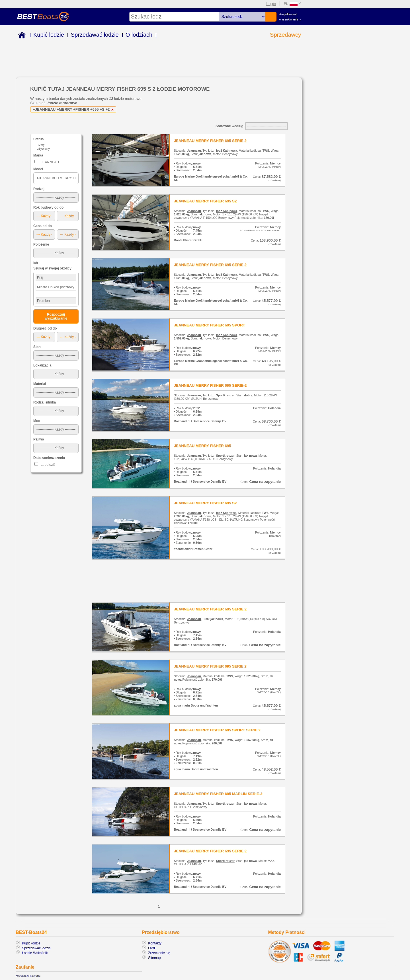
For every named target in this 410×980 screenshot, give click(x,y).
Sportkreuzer (225, 395)
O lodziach (139, 35)
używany (43, 149)
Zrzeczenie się (159, 953)
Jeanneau (194, 151)
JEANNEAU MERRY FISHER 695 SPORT (210, 325)
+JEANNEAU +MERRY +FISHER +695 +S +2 (74, 109)
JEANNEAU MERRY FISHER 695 (203, 446)
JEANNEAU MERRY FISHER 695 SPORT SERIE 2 (217, 730)
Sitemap (154, 958)
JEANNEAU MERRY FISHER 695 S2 (205, 201)
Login (271, 4)
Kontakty (155, 943)
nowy (41, 145)
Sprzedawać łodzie (95, 35)
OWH (152, 948)
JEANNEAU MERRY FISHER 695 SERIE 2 (210, 141)
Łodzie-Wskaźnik (35, 953)
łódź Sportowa (226, 513)
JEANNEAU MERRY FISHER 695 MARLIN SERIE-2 (218, 794)
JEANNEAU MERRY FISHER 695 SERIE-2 (210, 385)
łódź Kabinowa (227, 151)
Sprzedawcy (285, 35)
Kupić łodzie (49, 35)
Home (21, 36)
